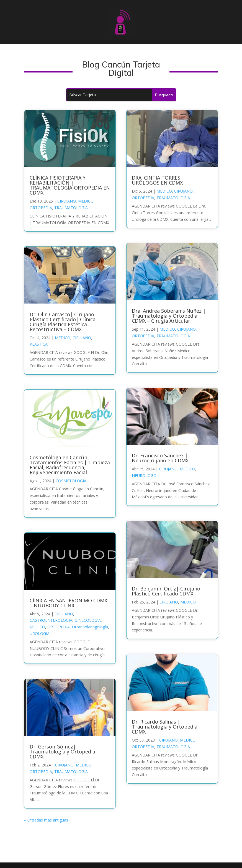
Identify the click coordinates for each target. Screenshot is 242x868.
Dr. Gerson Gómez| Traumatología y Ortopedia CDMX (62, 752)
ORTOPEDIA (41, 208)
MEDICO (86, 201)
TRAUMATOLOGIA (71, 208)
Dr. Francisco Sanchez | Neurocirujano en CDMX (160, 458)
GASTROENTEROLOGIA (51, 620)
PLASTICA (39, 344)
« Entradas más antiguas (46, 820)
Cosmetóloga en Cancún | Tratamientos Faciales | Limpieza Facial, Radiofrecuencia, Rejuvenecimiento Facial (70, 465)
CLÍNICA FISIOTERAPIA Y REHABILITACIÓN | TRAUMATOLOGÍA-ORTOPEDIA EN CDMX (70, 185)
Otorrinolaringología (90, 627)
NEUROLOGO (144, 476)
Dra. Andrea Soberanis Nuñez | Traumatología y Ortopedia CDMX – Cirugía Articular (169, 316)
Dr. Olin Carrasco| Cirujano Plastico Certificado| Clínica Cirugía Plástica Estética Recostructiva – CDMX (63, 322)
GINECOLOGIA (88, 620)
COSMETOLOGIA (71, 481)
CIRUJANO (67, 201)
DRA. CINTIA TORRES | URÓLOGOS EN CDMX (158, 180)
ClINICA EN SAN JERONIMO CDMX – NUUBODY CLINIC (68, 603)
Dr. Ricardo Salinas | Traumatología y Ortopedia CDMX (165, 727)
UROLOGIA (40, 633)
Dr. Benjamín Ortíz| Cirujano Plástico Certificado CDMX (166, 591)
